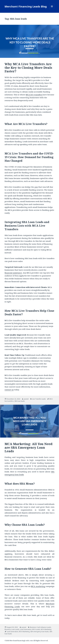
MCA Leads (36, 629)
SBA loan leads (20, 401)
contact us (9, 390)
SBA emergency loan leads (40, 632)
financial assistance (13, 273)
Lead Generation (26, 629)
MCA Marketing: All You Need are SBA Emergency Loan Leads (29, 447)
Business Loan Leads (12, 629)
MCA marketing (38, 586)
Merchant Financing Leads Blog (26, 6)
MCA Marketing (46, 629)
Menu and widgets (52, 9)
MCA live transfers (34, 95)
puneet (26, 399)
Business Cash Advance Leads (40, 627)
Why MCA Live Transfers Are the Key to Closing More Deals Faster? (28, 68)
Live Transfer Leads (39, 399)
